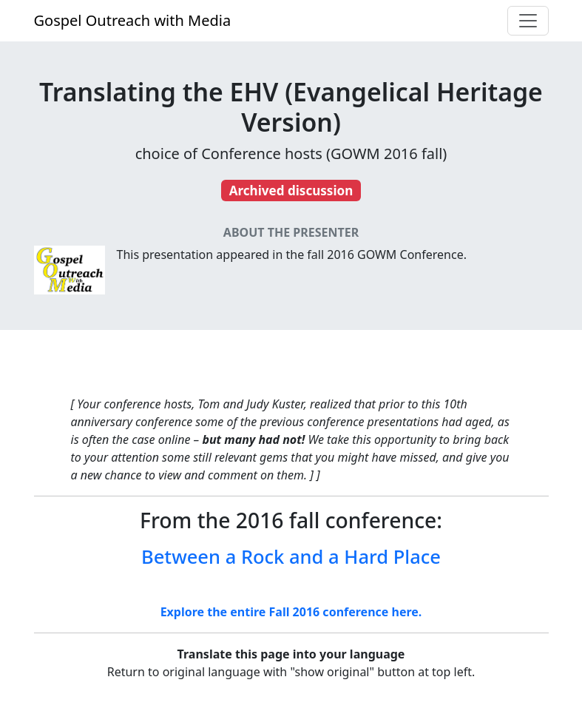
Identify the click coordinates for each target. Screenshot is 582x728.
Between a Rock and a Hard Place (291, 556)
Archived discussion (291, 191)
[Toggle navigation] (528, 21)
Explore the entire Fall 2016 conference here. (291, 612)
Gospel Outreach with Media (133, 20)
